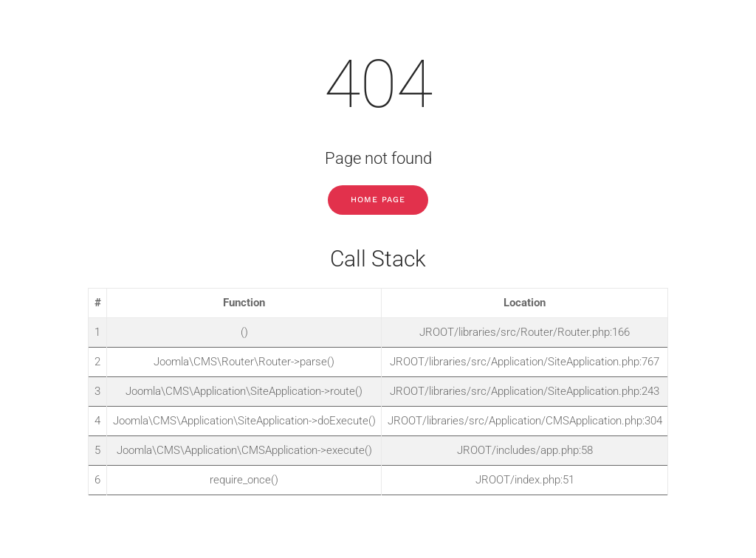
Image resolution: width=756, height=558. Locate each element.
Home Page (378, 200)
